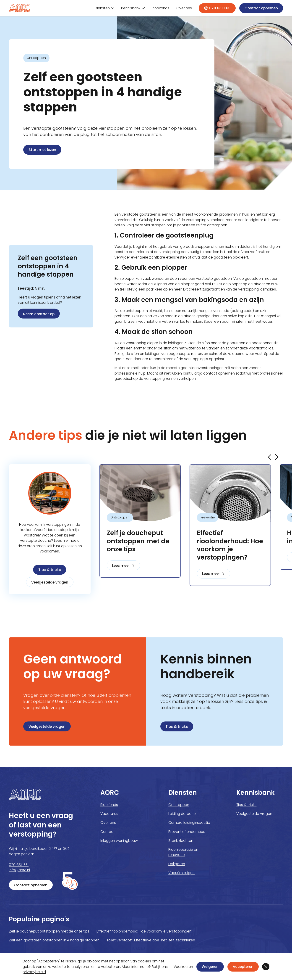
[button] (266, 967)
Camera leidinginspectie (189, 823)
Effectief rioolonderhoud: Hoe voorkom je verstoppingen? (145, 931)
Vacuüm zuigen (181, 873)
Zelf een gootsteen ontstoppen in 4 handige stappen (54, 940)
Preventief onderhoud (187, 832)
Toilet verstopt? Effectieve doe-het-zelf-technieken (151, 940)
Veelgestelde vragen (50, 582)
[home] (20, 8)
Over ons (108, 823)
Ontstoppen (179, 805)
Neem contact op (39, 314)
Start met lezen (42, 150)
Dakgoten (177, 864)
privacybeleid (34, 972)
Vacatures (109, 814)
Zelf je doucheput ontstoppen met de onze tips (49, 931)
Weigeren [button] (210, 967)
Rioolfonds (109, 805)
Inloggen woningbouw (119, 841)
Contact (108, 832)
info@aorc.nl (19, 870)
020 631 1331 (19, 865)
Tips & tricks (50, 570)
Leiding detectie (182, 814)
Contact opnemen (261, 8)
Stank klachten (181, 841)
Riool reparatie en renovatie (183, 852)
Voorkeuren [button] (183, 967)
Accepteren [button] (243, 967)
